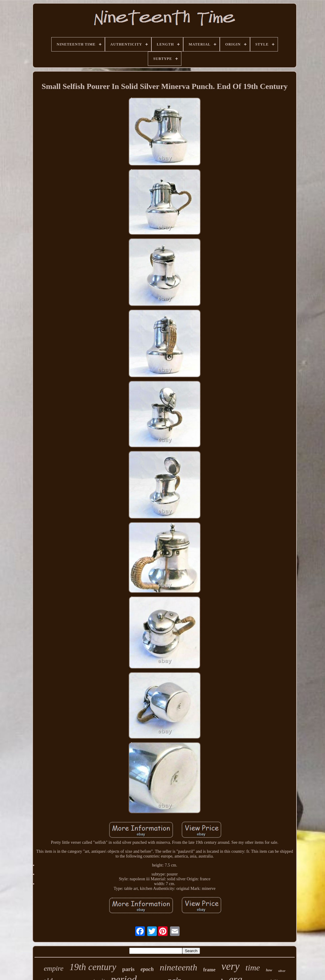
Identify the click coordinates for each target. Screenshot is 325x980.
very (231, 966)
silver (282, 971)
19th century (93, 967)
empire (54, 968)
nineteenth (179, 967)
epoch (147, 969)
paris (128, 969)
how (269, 970)
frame (209, 970)
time (253, 968)
